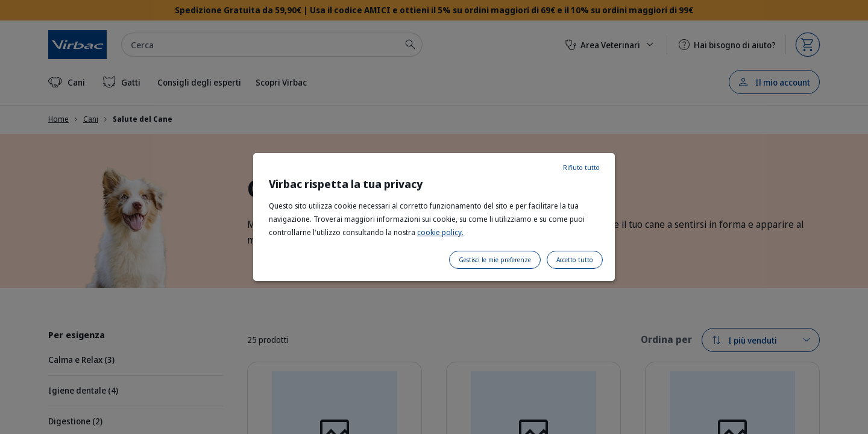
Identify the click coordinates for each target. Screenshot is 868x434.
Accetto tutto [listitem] (575, 260)
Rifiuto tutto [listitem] (581, 168)
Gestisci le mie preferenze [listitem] (495, 260)
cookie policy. (440, 232)
